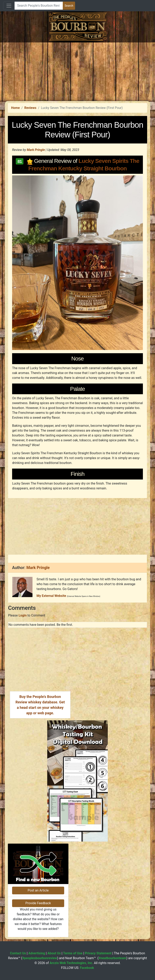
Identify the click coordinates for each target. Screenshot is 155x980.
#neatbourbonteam (112, 958)
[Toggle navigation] (9, 6)
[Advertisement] (77, 71)
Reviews (30, 108)
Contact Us (18, 953)
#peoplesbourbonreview (40, 958)
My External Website (51, 596)
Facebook (87, 968)
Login (23, 615)
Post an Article (38, 890)
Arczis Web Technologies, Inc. (71, 963)
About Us (54, 953)
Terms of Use (73, 953)
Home (15, 108)
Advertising (37, 953)
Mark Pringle (36, 150)
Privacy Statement (98, 953)
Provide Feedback (38, 903)
